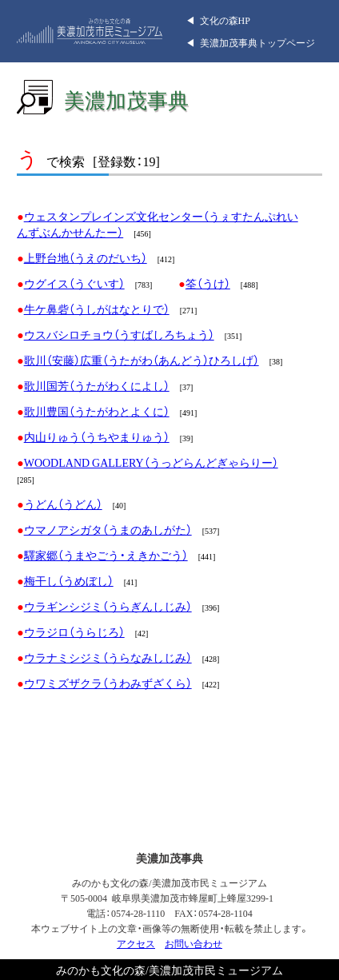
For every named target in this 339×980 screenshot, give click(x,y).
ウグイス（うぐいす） (74, 283)
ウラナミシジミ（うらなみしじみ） (108, 657)
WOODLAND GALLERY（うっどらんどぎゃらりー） (151, 462)
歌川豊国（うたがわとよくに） (97, 411)
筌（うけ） (208, 283)
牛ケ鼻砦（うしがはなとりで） (97, 309)
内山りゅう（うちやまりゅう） (97, 436)
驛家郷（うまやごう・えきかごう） (106, 555)
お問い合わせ (193, 943)
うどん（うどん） (63, 504)
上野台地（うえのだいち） (86, 257)
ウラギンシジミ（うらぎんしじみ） (108, 606)
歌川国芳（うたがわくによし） (97, 385)
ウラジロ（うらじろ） (74, 631)
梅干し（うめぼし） (69, 580)
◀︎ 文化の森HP (218, 20)
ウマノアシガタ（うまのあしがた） (108, 529)
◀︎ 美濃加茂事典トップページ (250, 42)
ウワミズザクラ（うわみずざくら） (108, 683)
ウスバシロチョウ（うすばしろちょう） (119, 334)
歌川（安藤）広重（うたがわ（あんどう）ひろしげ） (142, 360)
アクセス (136, 943)
